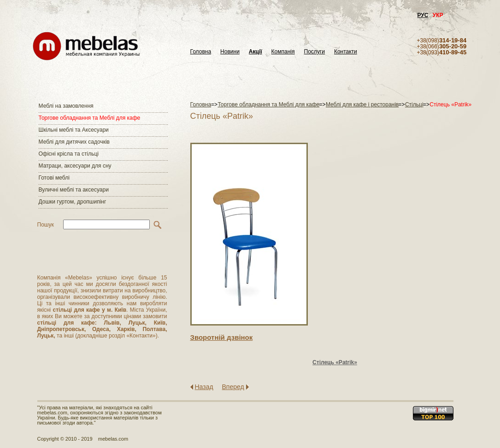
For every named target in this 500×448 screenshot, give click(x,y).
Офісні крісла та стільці (69, 154)
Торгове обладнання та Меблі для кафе (90, 118)
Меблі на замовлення (66, 106)
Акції (256, 52)
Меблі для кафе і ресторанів (362, 105)
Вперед (233, 387)
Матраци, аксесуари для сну (75, 166)
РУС (423, 15)
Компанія (283, 52)
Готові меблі (54, 178)
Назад (204, 387)
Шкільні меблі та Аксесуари (74, 130)
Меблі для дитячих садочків (74, 142)
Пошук (46, 225)
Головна (201, 52)
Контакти (346, 52)
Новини (230, 52)
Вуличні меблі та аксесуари (74, 190)
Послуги (315, 52)
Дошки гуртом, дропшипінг (73, 202)
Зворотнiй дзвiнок (222, 337)
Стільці (414, 105)
